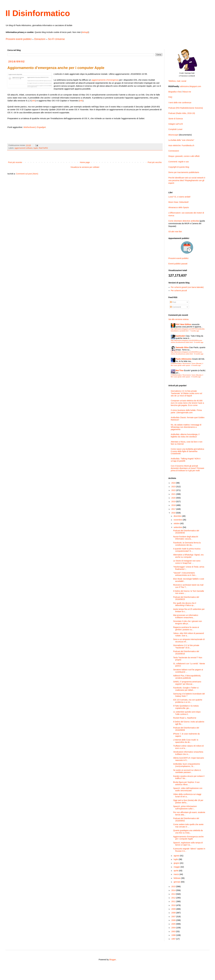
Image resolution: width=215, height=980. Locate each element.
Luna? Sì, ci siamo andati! (179, 197)
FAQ (170, 97)
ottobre (177, 523)
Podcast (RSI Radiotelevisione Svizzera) (186, 108)
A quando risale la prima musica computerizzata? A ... (187, 550)
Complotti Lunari (175, 129)
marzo (177, 874)
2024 (174, 483)
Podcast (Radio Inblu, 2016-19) (182, 113)
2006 (174, 920)
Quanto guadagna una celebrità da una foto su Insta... (188, 832)
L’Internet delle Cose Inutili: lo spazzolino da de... (186, 741)
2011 (174, 901)
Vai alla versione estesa (178, 319)
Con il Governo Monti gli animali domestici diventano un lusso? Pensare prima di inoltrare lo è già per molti (188, 468)
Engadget (41, 127)
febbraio (177, 878)
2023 (174, 487)
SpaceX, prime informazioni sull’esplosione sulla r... (185, 807)
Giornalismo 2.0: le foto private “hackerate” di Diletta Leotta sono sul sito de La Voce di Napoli (186, 393)
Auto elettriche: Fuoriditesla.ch (181, 145)
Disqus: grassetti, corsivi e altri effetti (184, 156)
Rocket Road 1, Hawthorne (185, 718)
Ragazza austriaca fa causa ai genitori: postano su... (186, 628)
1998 (174, 935)
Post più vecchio (155, 162)
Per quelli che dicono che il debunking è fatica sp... (185, 604)
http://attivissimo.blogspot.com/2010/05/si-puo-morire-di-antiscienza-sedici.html (187, 341)
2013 (174, 894)
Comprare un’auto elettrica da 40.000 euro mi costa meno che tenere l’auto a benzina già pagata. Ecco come (187, 403)
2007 (174, 917)
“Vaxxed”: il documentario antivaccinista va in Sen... (185, 574)
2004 (174, 928)
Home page (85, 162)
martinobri (180, 336)
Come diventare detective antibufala (184, 221)
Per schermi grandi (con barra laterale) (187, 287)
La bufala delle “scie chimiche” (181, 140)
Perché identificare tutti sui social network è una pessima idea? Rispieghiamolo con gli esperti (187, 180)
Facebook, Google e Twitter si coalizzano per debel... (186, 689)
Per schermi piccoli (179, 291)
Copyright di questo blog (179, 167)
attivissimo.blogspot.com (191, 86)
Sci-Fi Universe (56, 39)
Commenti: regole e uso (179, 162)
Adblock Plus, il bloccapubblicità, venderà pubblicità (187, 677)
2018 (174, 505)
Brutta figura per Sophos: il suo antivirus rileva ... (186, 783)
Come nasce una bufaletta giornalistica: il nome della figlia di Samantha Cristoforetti (188, 451)
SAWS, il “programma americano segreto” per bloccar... (187, 683)
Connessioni (174, 151)
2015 (174, 886)
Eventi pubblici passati (178, 264)
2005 (174, 924)
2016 (174, 513)
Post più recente (15, 162)
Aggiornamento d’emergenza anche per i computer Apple (188, 838)
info (34, 101)
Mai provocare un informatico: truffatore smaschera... (186, 616)
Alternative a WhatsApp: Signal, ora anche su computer (188, 556)
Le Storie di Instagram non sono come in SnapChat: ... (187, 562)
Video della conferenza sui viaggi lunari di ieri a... (187, 795)
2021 (174, 494)
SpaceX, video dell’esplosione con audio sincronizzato (188, 789)
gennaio (177, 882)
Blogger (113, 960)
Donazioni (40, 39)
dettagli (85, 32)
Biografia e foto (175, 92)
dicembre (178, 516)
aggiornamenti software (24, 148)
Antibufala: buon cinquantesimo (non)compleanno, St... (187, 765)
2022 (174, 490)
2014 (174, 890)
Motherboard (29, 127)
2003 (174, 931)
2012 (174, 898)
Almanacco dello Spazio (179, 207)
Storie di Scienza (176, 119)
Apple (36, 148)
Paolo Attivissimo (184, 359)
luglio (176, 859)
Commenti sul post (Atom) (27, 174)
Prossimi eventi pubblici (19, 39)
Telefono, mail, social (177, 81)
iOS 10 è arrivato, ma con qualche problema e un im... (188, 701)
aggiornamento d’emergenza (105, 80)
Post (173, 302)
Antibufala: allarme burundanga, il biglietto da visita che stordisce (185, 436)
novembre (178, 520)
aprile (176, 871)
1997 (174, 939)
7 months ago (194, 331)
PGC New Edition (183, 324)
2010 (174, 905)
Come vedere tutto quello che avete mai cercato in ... (188, 826)
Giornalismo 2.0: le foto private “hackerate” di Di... (186, 647)
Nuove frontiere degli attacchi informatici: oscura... (186, 538)
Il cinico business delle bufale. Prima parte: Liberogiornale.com (186, 411)
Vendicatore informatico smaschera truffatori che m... (188, 753)
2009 (174, 909)
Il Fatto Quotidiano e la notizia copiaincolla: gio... (186, 707)
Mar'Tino (180, 370)
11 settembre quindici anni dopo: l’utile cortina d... (187, 713)
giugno (177, 863)
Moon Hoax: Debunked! (178, 202)
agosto (177, 856)
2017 (174, 509)
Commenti (176, 307)
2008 (174, 913)
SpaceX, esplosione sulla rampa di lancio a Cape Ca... (188, 844)
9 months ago (199, 342)
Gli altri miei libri (175, 232)
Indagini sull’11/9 (176, 124)
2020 (174, 498)
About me (187, 92)
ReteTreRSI (43, 148)
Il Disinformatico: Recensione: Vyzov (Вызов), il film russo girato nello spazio (187, 364)
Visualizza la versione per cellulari (85, 167)
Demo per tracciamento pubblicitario (184, 172)
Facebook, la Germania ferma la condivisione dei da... (187, 544)
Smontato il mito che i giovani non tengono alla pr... (188, 622)
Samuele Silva (182, 347)
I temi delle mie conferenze (180, 103)
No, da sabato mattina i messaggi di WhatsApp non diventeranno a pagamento (186, 427)
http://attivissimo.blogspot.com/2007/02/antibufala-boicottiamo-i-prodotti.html (188, 330)
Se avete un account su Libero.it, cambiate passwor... (187, 771)
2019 (174, 502)
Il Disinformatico (38, 13)
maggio (177, 867)
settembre (178, 527)
